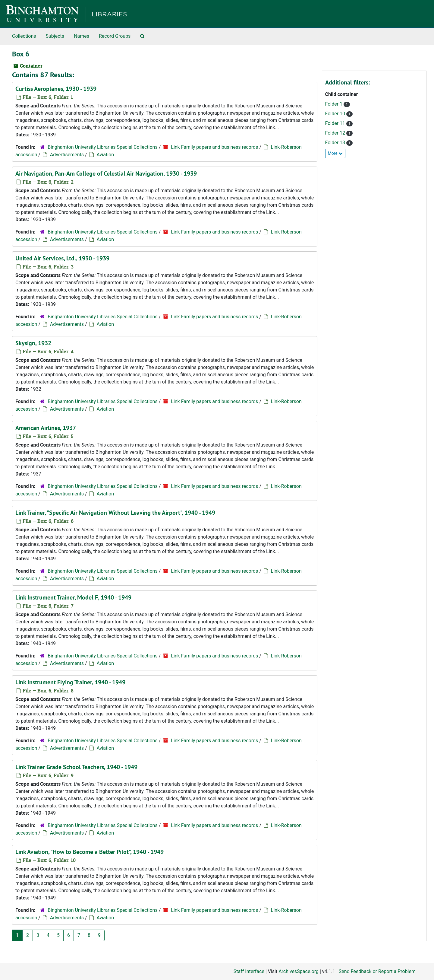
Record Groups (115, 36)
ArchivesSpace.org (299, 971)
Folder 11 (336, 123)
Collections (24, 36)
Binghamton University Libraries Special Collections (102, 147)
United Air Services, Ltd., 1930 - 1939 (62, 258)
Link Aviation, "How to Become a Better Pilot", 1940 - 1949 (90, 852)
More (335, 153)
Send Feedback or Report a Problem (377, 971)
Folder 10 (336, 114)
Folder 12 (336, 133)
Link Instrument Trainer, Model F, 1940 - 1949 (73, 597)
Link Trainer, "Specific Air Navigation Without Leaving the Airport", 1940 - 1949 (115, 513)
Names (82, 36)
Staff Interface (249, 971)
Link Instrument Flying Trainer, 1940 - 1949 (70, 682)
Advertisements (67, 155)
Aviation (105, 155)
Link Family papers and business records (214, 147)
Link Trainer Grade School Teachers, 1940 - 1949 (76, 767)
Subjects (55, 36)
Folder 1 (335, 104)
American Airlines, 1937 (46, 428)
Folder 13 (336, 143)
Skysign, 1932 (33, 343)
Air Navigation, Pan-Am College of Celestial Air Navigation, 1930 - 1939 (106, 173)
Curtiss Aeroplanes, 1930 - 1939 (56, 89)
